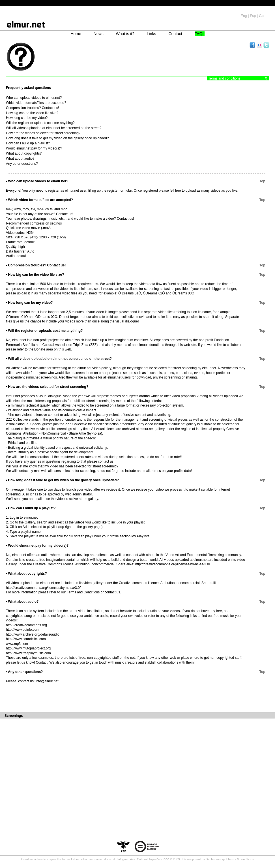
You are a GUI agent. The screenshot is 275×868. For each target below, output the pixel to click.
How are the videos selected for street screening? (43, 133)
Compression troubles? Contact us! (32, 108)
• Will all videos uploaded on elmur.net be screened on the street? (59, 359)
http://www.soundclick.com (26, 639)
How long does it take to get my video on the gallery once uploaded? (57, 138)
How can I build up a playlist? (28, 143)
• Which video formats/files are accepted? (39, 200)
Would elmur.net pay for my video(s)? (34, 148)
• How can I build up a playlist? (31, 508)
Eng (244, 16)
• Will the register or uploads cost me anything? (44, 331)
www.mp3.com (17, 644)
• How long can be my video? (29, 303)
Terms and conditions (224, 78)
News (99, 34)
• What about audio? (22, 602)
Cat (262, 16)
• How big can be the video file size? (35, 275)
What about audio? (20, 159)
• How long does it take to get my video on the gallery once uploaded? (62, 480)
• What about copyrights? (26, 574)
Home (76, 34)
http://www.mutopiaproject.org (28, 648)
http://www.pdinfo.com (22, 630)
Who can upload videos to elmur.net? (34, 98)
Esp (253, 16)
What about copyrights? (24, 153)
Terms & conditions (241, 859)
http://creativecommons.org (26, 625)
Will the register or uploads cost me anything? (40, 123)
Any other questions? (22, 164)
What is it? (125, 34)
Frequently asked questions (28, 88)
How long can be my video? (27, 118)
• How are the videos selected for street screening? (47, 387)
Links (152, 34)
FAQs (200, 34)
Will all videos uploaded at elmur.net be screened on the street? (54, 128)
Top (264, 181)
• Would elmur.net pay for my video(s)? (37, 546)
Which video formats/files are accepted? (36, 103)
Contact (175, 34)
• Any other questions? (24, 672)
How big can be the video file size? (32, 113)
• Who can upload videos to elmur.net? (37, 181)
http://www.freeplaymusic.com (28, 653)
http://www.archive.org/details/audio (33, 634)
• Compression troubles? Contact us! (36, 265)
